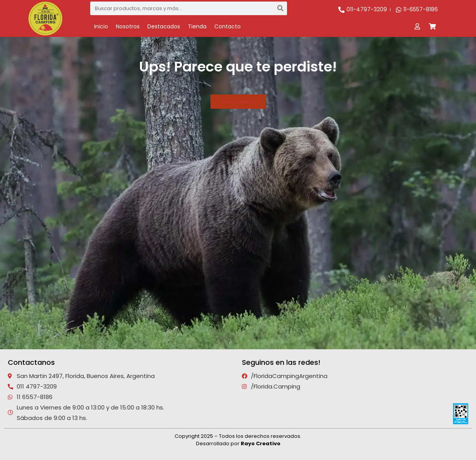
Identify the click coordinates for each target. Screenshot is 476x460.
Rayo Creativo (260, 443)
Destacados (164, 26)
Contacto (227, 26)
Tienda (197, 26)
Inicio (101, 26)
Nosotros (128, 26)
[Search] (280, 8)
